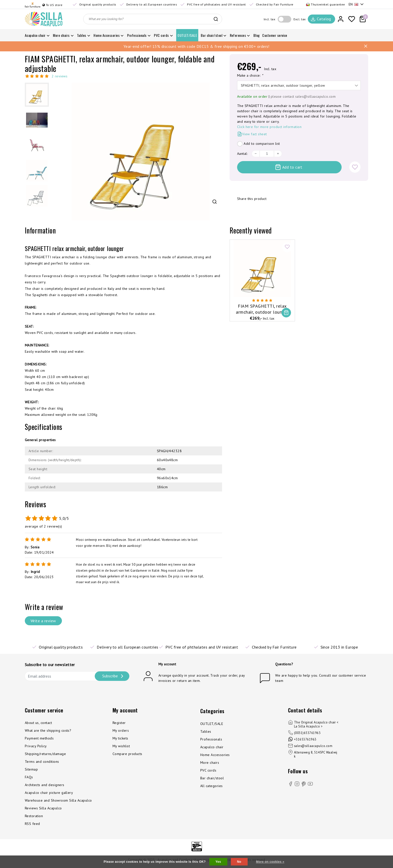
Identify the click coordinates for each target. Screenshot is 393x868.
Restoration (34, 816)
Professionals (211, 739)
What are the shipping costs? (48, 730)
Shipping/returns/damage (45, 754)
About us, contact (38, 723)
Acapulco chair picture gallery (49, 793)
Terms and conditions (42, 762)
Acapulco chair (212, 747)
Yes (218, 862)
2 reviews (60, 76)
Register (119, 723)
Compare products (127, 754)
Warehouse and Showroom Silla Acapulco (58, 800)
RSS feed (32, 824)
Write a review (43, 621)
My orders (121, 730)
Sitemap (31, 769)
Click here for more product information (269, 127)
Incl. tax (269, 19)
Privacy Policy (36, 746)
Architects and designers (45, 785)
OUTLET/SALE (212, 724)
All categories (212, 786)
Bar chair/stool (212, 778)
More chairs (210, 763)
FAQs (29, 777)
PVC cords (208, 770)
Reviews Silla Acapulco (43, 808)
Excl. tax (300, 19)
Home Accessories (215, 755)
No (239, 862)
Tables (206, 731)
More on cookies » (270, 862)
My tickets (120, 738)
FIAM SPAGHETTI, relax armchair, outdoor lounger (262, 309)
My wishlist (121, 746)
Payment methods (39, 738)
